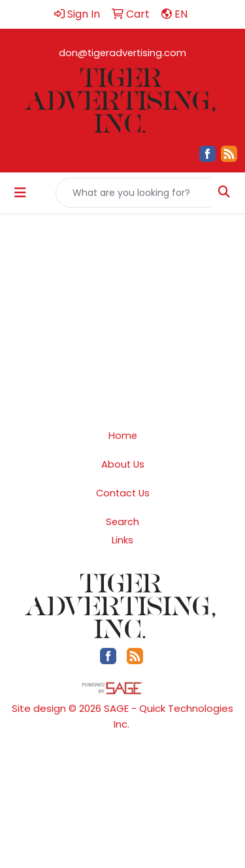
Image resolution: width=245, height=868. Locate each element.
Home (123, 436)
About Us (123, 464)
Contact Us (123, 493)
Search (122, 522)
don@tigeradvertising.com (122, 53)
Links (122, 540)
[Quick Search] (133, 193)
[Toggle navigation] (20, 193)
